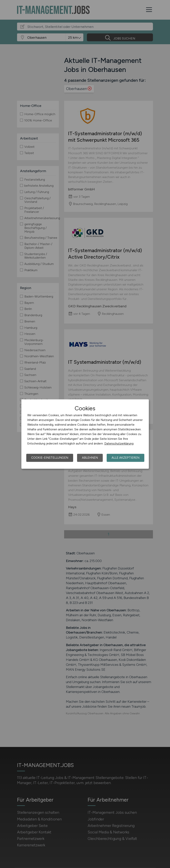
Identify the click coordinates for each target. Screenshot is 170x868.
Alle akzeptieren (125, 458)
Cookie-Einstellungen (50, 458)
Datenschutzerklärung (119, 444)
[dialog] (85, 434)
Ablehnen (90, 458)
